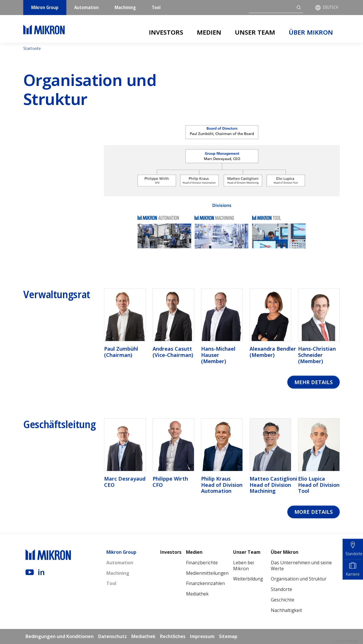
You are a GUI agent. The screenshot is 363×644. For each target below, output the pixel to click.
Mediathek (197, 594)
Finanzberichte (202, 563)
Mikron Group (45, 7)
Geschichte (283, 600)
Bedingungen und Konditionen (60, 636)
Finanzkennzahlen (205, 584)
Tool (156, 7)
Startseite (32, 48)
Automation (86, 7)
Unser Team (255, 32)
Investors (166, 32)
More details (314, 512)
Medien (209, 32)
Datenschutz (112, 636)
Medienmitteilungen (207, 573)
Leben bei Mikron (244, 566)
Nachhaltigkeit (286, 610)
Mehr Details (314, 382)
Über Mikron (311, 32)
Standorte (281, 589)
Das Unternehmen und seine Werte (301, 566)
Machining (125, 7)
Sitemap (228, 636)
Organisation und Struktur (299, 579)
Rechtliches (173, 636)
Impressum (202, 636)
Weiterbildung (248, 579)
